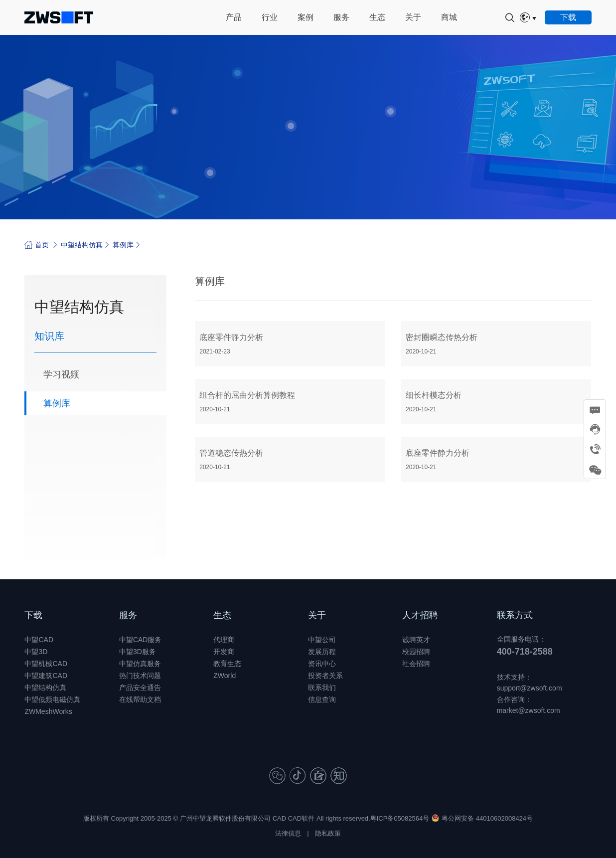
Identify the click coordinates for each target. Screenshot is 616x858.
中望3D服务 (138, 652)
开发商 (224, 652)
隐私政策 (328, 833)
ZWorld (225, 676)
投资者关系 (325, 676)
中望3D (36, 652)
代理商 (224, 640)
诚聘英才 (416, 640)
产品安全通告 (140, 687)
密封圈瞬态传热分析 (496, 344)
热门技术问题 (140, 676)
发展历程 (322, 652)
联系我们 (322, 687)
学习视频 (61, 374)
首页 (37, 245)
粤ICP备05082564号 (400, 818)
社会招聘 (416, 664)
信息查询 (322, 699)
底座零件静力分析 (290, 344)
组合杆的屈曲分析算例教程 (290, 402)
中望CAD (39, 640)
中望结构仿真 (82, 245)
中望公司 (322, 640)
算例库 (123, 245)
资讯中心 (322, 664)
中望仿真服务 (140, 664)
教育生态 (227, 664)
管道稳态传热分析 (290, 460)
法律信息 (288, 833)
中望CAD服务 (141, 640)
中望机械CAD (46, 664)
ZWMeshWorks (48, 711)
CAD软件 (301, 818)
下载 (33, 615)
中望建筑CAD (46, 676)
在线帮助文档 (140, 699)
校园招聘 (416, 652)
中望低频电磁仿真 (52, 699)
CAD (279, 818)
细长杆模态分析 (496, 402)
